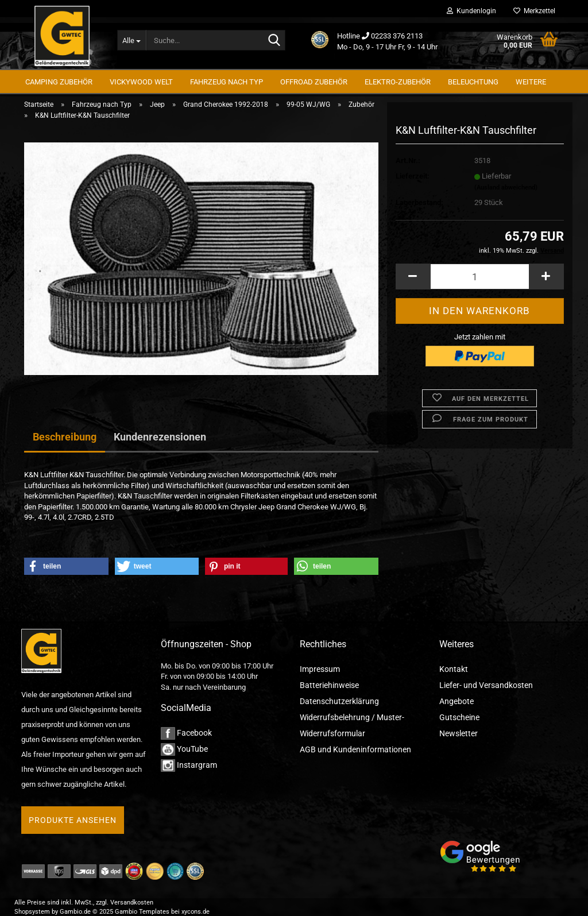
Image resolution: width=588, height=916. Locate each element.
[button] (413, 279)
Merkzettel (534, 11)
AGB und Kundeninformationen (355, 749)
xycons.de (196, 912)
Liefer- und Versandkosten (486, 685)
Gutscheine (459, 717)
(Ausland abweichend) (506, 190)
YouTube (184, 749)
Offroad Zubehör (314, 82)
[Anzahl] (480, 279)
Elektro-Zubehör (398, 82)
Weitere (531, 82)
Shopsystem (32, 912)
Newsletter (459, 733)
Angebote (457, 701)
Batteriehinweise (329, 685)
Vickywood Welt (141, 82)
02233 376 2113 (397, 36)
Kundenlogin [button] (471, 11)
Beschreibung (65, 437)
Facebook (186, 733)
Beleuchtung (473, 82)
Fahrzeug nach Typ (227, 82)
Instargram (189, 765)
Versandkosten (132, 903)
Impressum (320, 669)
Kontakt (454, 669)
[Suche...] (132, 40)
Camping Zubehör (59, 82)
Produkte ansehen (73, 820)
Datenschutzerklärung (339, 701)
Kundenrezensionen (160, 437)
